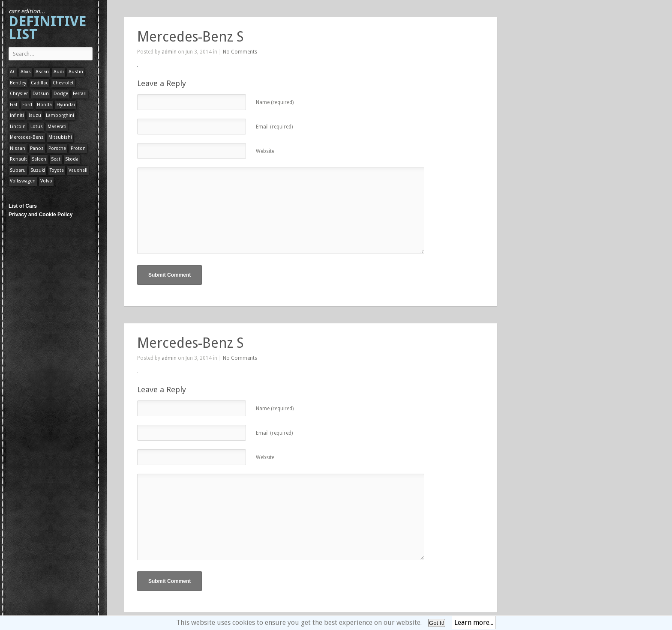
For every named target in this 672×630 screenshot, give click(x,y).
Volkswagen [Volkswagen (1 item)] (23, 181)
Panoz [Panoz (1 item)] (37, 148)
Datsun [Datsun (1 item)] (41, 94)
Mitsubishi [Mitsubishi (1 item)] (60, 137)
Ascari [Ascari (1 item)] (42, 72)
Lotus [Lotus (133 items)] (37, 127)
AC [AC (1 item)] (13, 72)
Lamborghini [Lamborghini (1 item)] (60, 115)
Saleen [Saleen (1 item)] (39, 159)
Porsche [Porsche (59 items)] (57, 148)
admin (169, 52)
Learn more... (474, 623)
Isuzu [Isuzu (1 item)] (35, 115)
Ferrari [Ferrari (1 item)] (80, 94)
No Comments (240, 52)
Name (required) (275, 102)
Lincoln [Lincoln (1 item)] (18, 127)
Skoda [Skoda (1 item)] (72, 159)
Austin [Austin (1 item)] (76, 72)
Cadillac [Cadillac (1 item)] (39, 83)
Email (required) (274, 127)
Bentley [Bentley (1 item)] (18, 83)
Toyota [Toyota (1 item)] (57, 170)
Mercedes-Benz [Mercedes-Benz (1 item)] (27, 137)
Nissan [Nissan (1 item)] (18, 148)
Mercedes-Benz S (190, 37)
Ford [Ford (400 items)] (27, 105)
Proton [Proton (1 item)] (78, 148)
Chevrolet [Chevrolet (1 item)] (63, 83)
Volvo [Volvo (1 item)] (46, 181)
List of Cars (23, 206)
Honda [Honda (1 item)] (44, 105)
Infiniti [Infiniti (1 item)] (17, 115)
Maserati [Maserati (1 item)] (57, 127)
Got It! (437, 623)
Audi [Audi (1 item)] (59, 72)
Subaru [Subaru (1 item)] (18, 170)
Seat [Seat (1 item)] (56, 159)
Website (265, 151)
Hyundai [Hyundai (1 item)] (66, 105)
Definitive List (47, 25)
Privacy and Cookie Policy (40, 215)
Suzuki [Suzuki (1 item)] (38, 170)
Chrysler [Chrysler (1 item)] (19, 94)
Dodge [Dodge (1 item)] (61, 94)
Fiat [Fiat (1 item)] (14, 105)
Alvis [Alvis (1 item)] (26, 72)
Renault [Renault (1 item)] (18, 159)
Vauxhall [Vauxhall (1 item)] (78, 170)
